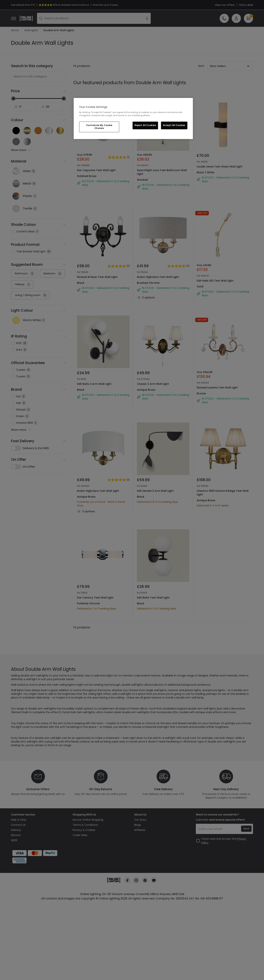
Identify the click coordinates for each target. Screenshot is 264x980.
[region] (133, 118)
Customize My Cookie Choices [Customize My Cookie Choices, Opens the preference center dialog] (99, 127)
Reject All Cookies (145, 125)
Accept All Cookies (174, 125)
